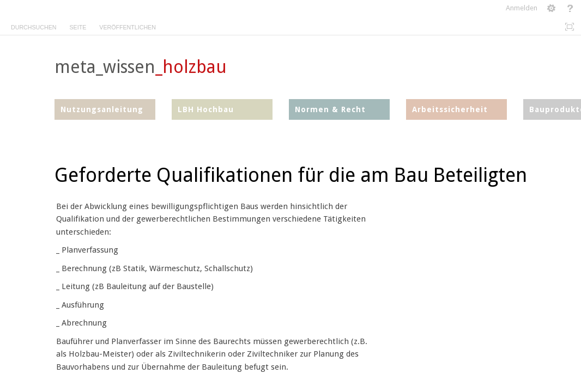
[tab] (34, 25)
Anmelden (522, 8)
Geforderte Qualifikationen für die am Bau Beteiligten (291, 175)
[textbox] (486, 198)
